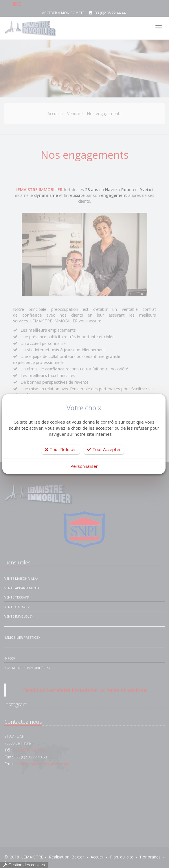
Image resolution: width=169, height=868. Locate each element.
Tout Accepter (104, 449)
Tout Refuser (60, 449)
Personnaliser (84, 466)
